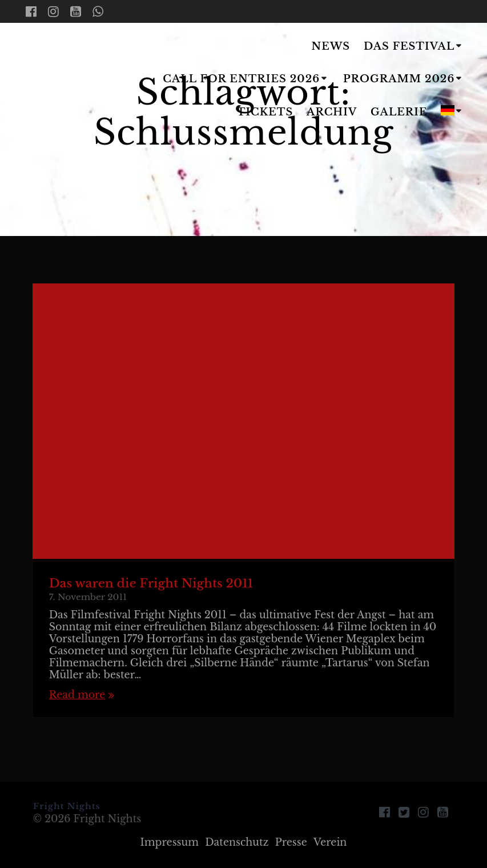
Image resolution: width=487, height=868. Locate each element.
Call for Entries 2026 (241, 79)
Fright (54, 80)
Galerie (399, 112)
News (331, 46)
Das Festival (409, 46)
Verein (330, 842)
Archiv (332, 112)
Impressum (170, 842)
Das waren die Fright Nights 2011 (151, 583)
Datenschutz (237, 842)
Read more (77, 695)
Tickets (265, 112)
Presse (291, 842)
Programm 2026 (399, 79)
